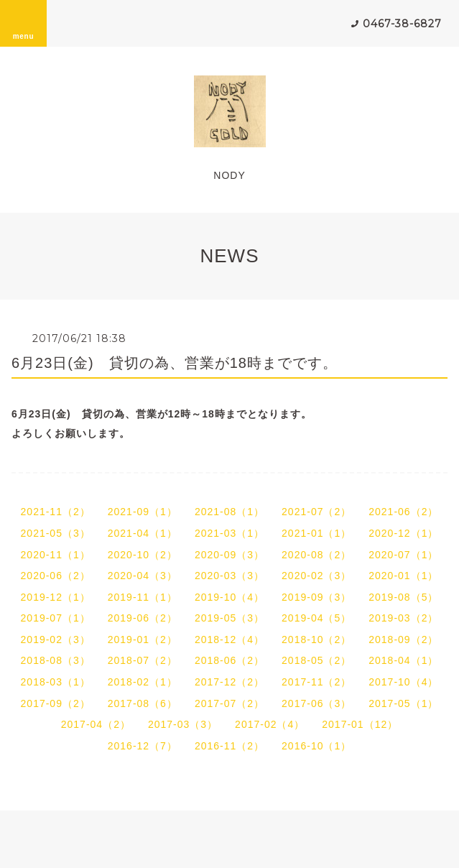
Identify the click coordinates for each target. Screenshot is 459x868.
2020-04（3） (143, 576)
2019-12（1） (56, 597)
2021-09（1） (143, 512)
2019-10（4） (229, 597)
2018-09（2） (403, 640)
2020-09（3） (229, 555)
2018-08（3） (56, 660)
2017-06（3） (316, 703)
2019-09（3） (316, 597)
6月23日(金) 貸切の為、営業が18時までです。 (175, 363)
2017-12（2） (229, 682)
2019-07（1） (56, 618)
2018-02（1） (143, 682)
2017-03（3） (183, 724)
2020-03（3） (229, 576)
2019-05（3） (229, 618)
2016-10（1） (316, 746)
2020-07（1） (403, 555)
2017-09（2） (56, 703)
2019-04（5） (316, 618)
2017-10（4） (403, 682)
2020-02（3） (316, 576)
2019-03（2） (403, 618)
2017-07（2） (229, 703)
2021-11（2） (56, 512)
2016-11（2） (229, 746)
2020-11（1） (56, 555)
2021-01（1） (316, 533)
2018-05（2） (316, 660)
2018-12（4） (229, 640)
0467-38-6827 (402, 24)
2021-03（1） (229, 533)
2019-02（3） (56, 640)
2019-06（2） (143, 618)
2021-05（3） (56, 533)
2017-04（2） (96, 724)
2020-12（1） (403, 533)
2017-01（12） (360, 724)
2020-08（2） (316, 555)
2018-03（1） (56, 682)
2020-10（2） (143, 555)
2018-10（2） (316, 640)
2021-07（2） (316, 512)
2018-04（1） (403, 660)
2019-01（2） (143, 640)
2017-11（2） (316, 682)
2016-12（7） (143, 746)
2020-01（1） (403, 576)
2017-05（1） (403, 703)
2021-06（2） (403, 512)
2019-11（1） (143, 597)
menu (24, 23)
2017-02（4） (270, 724)
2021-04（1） (143, 533)
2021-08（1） (229, 512)
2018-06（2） (229, 660)
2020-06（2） (56, 576)
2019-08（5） (403, 597)
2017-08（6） (143, 703)
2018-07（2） (143, 660)
